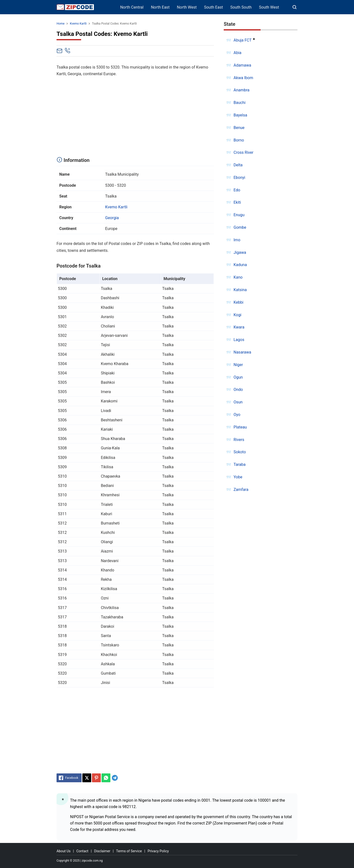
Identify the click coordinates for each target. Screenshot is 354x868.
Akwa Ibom (243, 78)
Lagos (239, 340)
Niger (238, 365)
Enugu (239, 215)
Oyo (237, 415)
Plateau (240, 427)
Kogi (237, 315)
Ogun (238, 377)
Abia (237, 53)
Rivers (239, 440)
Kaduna (240, 265)
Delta (238, 165)
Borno (239, 140)
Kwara (239, 327)
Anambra (242, 90)
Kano (238, 277)
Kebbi (238, 302)
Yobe (238, 477)
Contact (82, 851)
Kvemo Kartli (116, 207)
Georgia (112, 218)
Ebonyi (239, 178)
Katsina (240, 290)
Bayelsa (240, 115)
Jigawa (240, 252)
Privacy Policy (158, 851)
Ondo (238, 390)
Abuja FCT (243, 40)
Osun (238, 402)
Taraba (240, 464)
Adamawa (242, 65)
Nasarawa (242, 352)
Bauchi (240, 103)
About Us (64, 851)
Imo (237, 240)
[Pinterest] (96, 778)
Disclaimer (102, 851)
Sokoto (240, 452)
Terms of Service (129, 851)
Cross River (243, 152)
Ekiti (237, 202)
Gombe (240, 227)
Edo (237, 190)
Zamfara (241, 490)
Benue (239, 128)
